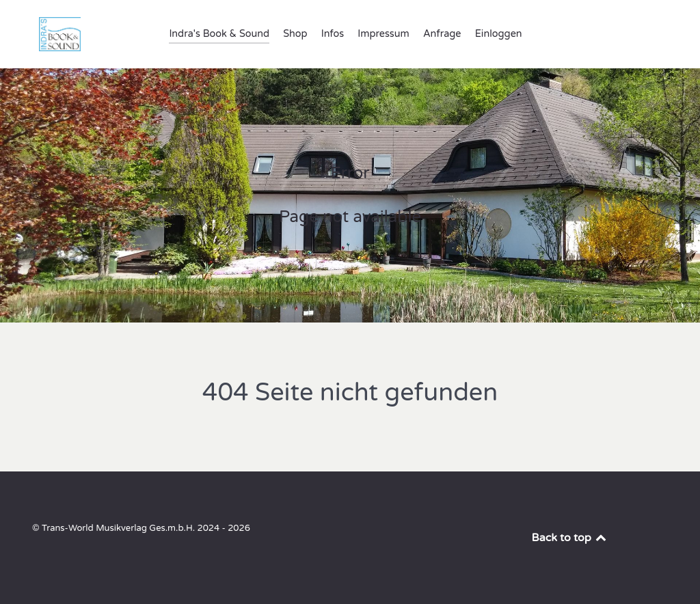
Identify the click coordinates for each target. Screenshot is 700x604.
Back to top (570, 538)
